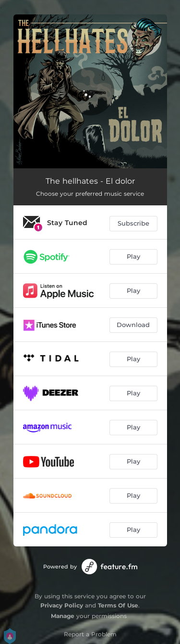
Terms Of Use (118, 605)
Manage (63, 616)
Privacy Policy (62, 605)
